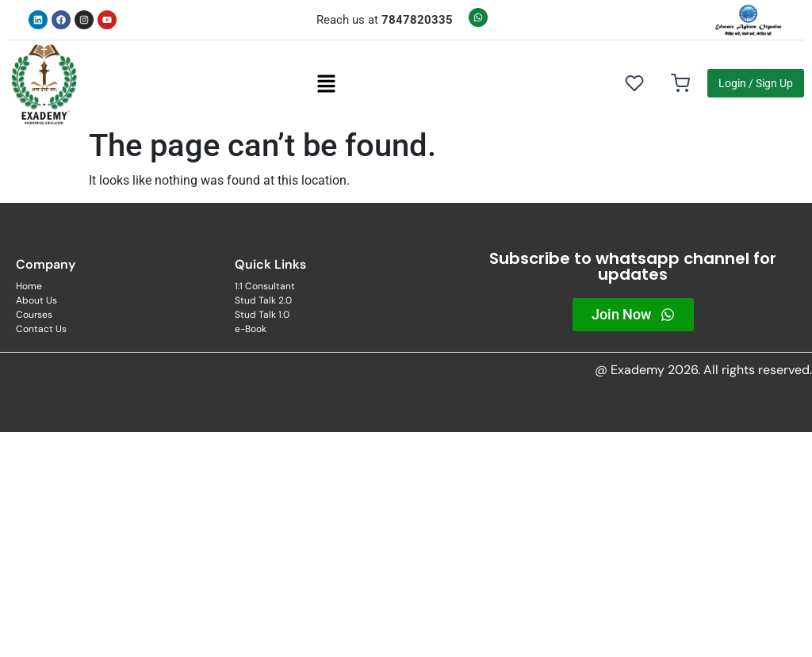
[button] (326, 83)
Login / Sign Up (756, 83)
